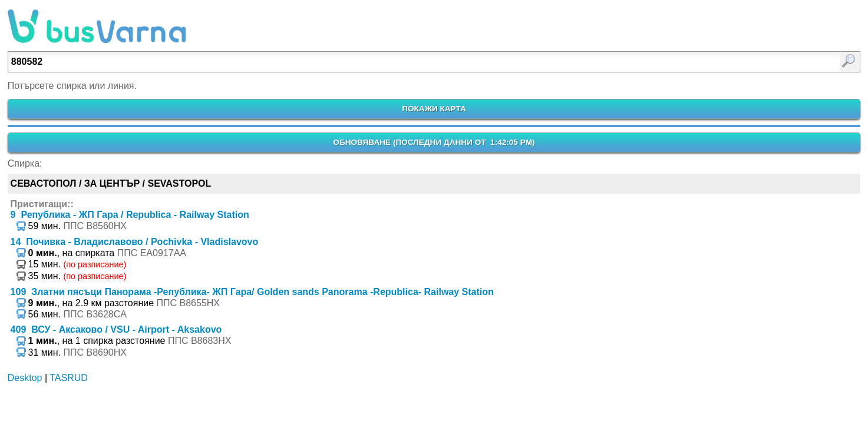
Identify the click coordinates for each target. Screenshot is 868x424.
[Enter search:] (372, 62)
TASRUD (69, 378)
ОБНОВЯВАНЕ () (434, 142)
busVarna (97, 26)
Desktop (25, 378)
